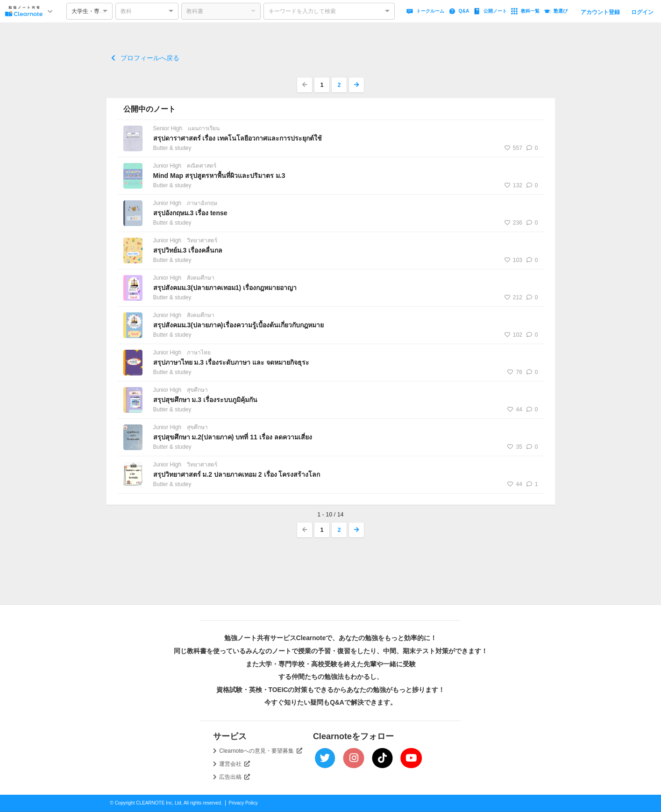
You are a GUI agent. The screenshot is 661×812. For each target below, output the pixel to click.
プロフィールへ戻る (146, 58)
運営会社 (235, 764)
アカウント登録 (600, 12)
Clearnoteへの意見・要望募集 (261, 751)
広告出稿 (235, 777)
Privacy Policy (243, 803)
